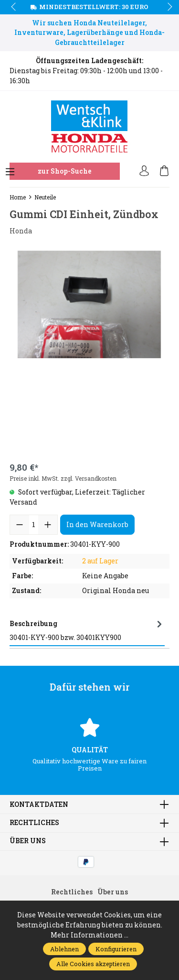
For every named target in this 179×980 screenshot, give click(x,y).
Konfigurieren (116, 949)
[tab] (87, 631)
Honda (21, 231)
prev (14, 7)
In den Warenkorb (97, 524)
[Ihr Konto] (144, 171)
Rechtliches (34, 823)
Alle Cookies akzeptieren (93, 964)
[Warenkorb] (164, 171)
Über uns (28, 841)
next (167, 7)
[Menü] (10, 172)
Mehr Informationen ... (89, 935)
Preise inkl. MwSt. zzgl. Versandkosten (63, 478)
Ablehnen (64, 949)
